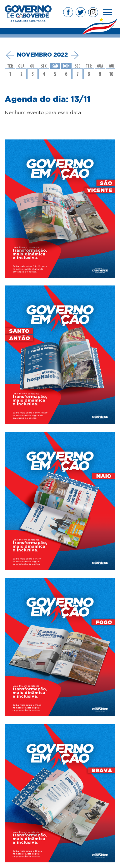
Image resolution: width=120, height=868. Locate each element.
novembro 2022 (42, 55)
